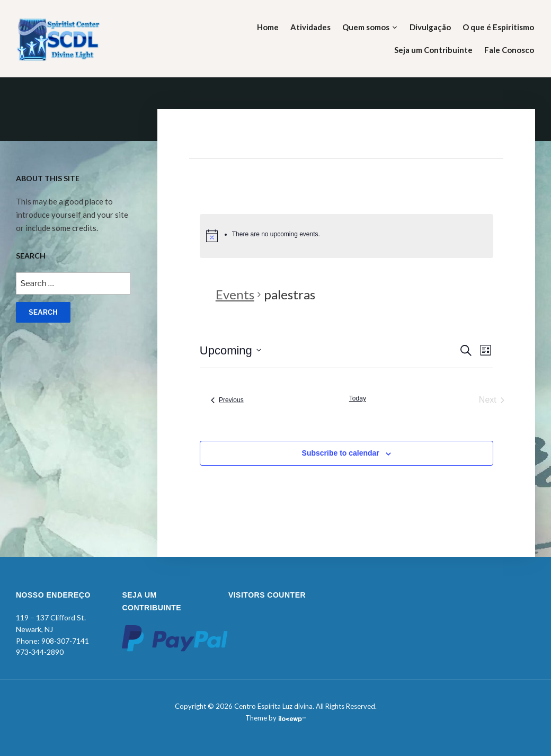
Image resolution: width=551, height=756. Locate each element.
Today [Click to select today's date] (358, 398)
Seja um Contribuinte (433, 50)
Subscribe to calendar (341, 453)
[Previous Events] (227, 400)
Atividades (310, 27)
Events (235, 294)
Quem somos (366, 27)
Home (268, 27)
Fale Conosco (509, 50)
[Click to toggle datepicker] (230, 350)
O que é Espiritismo (498, 27)
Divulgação (430, 27)
